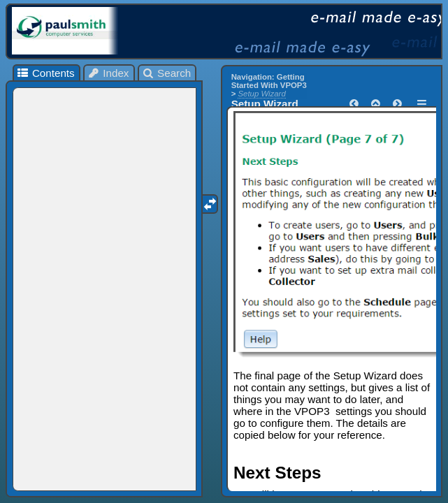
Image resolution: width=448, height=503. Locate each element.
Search (167, 73)
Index (108, 73)
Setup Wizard (261, 94)
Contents (45, 73)
